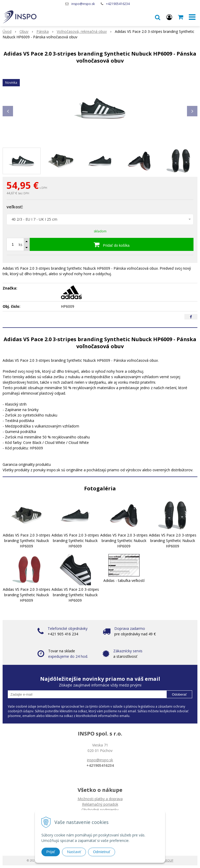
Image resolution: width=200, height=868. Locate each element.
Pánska (43, 31)
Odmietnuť (102, 852)
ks (21, 245)
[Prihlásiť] (169, 17)
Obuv (24, 31)
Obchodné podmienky (100, 810)
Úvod (7, 31)
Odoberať (179, 694)
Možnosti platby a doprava (100, 799)
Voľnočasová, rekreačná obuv (82, 31)
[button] (158, 17)
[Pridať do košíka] (112, 244)
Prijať (51, 852)
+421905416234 (118, 4)
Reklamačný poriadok (100, 804)
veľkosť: (15, 207)
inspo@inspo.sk (83, 4)
